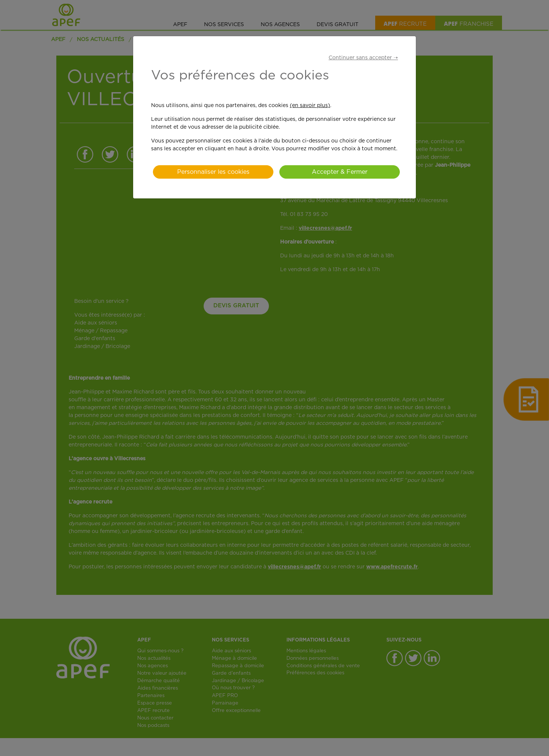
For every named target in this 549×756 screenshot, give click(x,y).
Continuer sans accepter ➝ (363, 58)
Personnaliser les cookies (213, 172)
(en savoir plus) (310, 106)
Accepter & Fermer (340, 172)
